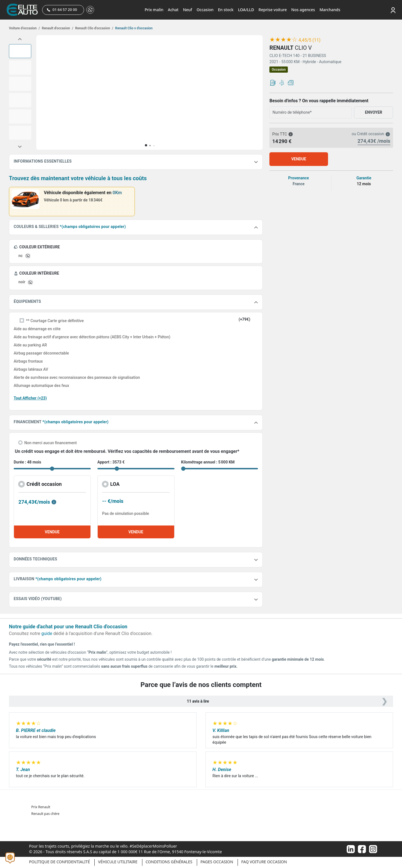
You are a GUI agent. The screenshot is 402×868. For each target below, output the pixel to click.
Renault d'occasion (57, 28)
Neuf (187, 10)
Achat (173, 10)
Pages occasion (217, 862)
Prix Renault (41, 807)
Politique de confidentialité (59, 862)
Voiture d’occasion (24, 28)
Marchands (330, 10)
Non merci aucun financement (51, 443)
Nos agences (303, 10)
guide (47, 633)
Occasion (205, 10)
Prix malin (154, 10)
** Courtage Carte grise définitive (55, 321)
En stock (226, 10)
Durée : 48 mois (27, 462)
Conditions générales (169, 862)
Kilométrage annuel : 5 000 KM (208, 462)
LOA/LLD (246, 10)
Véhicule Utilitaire (118, 862)
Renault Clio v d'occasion (134, 28)
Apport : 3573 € (111, 462)
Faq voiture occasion (264, 862)
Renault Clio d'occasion (94, 28)
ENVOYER (374, 112)
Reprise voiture (273, 10)
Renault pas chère (45, 814)
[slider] (283, 40)
